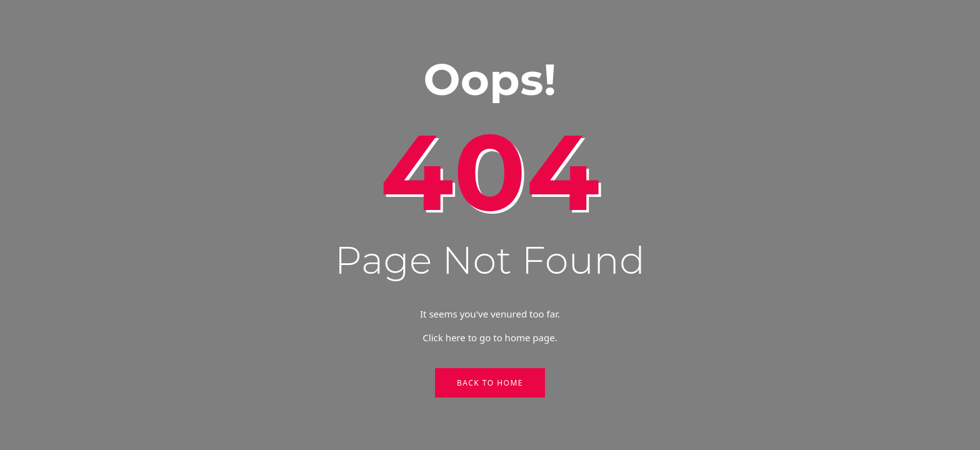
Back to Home (490, 383)
